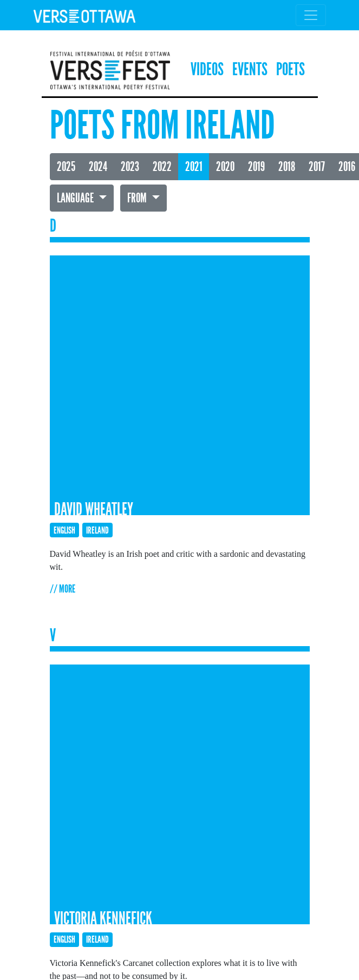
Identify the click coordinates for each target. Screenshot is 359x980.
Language (76, 198)
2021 (194, 167)
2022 (162, 167)
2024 (98, 167)
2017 (317, 167)
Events (250, 70)
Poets (291, 70)
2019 (256, 167)
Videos (207, 70)
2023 (130, 167)
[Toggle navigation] (311, 15)
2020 (225, 167)
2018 (287, 167)
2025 (66, 167)
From (138, 198)
